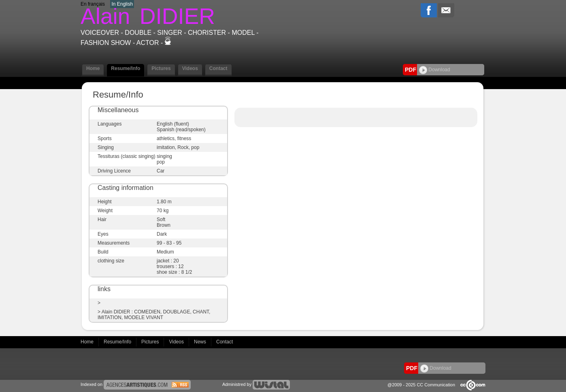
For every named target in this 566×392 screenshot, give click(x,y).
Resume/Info (126, 68)
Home (93, 68)
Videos (190, 68)
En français (93, 4)
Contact (218, 68)
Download (435, 70)
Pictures (161, 68)
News (201, 342)
